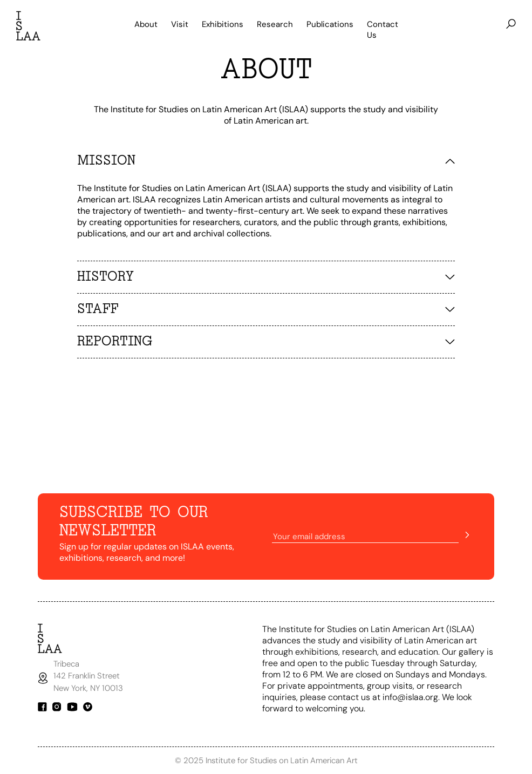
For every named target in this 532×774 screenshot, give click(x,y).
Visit (180, 24)
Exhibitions (223, 24)
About (146, 24)
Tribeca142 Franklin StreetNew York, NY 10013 (89, 676)
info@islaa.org (410, 697)
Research (275, 24)
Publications (330, 24)
